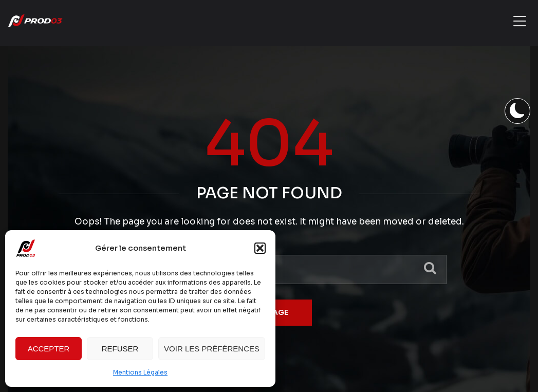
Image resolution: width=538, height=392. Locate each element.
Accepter (49, 349)
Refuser (120, 349)
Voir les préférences (212, 349)
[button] (260, 248)
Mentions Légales (140, 372)
